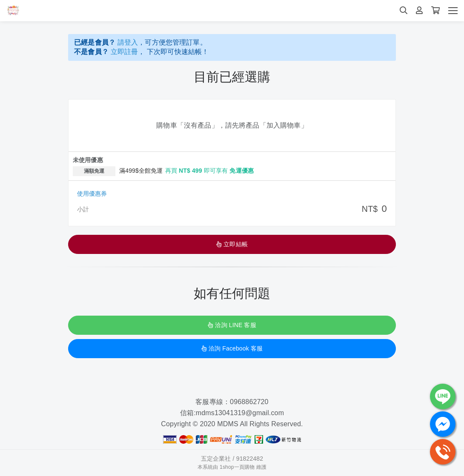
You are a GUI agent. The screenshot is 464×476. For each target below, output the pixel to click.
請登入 (128, 42)
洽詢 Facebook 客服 (232, 349)
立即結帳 (232, 245)
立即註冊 (125, 52)
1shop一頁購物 (237, 467)
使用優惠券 (92, 194)
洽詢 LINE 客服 (232, 325)
